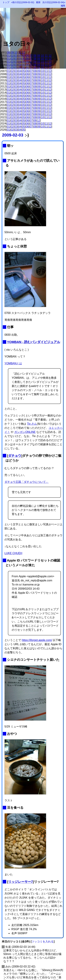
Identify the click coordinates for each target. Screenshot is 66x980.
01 (8, 56)
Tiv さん (32, 424)
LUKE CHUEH (13, 553)
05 (24, 56)
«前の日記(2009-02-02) (23, 2)
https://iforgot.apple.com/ (37, 640)
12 (24, 53)
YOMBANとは (13, 363)
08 (8, 53)
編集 (63, 6)
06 (27, 56)
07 (31, 56)
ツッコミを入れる (43, 942)
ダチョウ (15, 456)
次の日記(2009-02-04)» (54, 2)
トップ (6, 2)
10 (16, 53)
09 (12, 53)
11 (20, 53)
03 (16, 56)
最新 (38, 2)
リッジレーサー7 (20, 882)
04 (20, 56)
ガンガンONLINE (25, 432)
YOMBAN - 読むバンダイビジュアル (34, 342)
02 (12, 56)
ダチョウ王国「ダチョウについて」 (27, 482)
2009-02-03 (13, 135)
